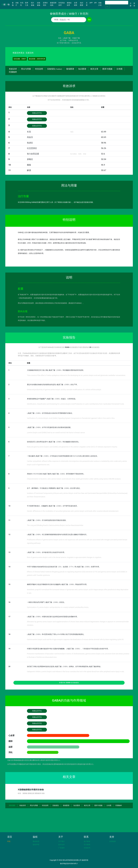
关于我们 (61, 841)
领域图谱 (70, 69)
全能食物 (39, 4)
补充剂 (22, 4)
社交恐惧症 (32, 148)
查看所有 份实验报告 (69, 683)
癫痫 (29, 165)
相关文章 (94, 69)
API (95, 3)
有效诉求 (13, 69)
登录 (134, 5)
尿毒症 (30, 159)
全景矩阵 (76, 4)
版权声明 (36, 845)
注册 (131, 5)
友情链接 (112, 841)
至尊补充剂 (45, 4)
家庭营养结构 (53, 4)
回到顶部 (12, 805)
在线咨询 (87, 848)
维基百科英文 (19, 53)
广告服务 (61, 848)
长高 (29, 132)
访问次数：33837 (20, 59)
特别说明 (39, 69)
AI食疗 (17, 4)
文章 (87, 4)
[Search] (117, 3)
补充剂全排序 (62, 4)
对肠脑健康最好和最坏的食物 (31, 790)
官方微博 (87, 845)
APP (91, 3)
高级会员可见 (37, 113)
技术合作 (61, 845)
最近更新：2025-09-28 (37, 59)
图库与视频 (107, 69)
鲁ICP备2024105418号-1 (69, 864)
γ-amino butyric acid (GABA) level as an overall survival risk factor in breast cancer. (56, 433)
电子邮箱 (87, 841)
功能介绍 (100, 4)
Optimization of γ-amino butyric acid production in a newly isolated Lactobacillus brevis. (58, 607)
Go (107, 6)
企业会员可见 (76, 43)
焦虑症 (30, 143)
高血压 (30, 137)
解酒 (29, 170)
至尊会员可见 (73, 40)
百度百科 (30, 53)
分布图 (119, 69)
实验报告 (55, 69)
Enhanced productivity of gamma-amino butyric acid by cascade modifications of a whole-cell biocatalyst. (64, 390)
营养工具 (27, 4)
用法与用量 (26, 69)
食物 (13, 4)
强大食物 (33, 4)
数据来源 (36, 841)
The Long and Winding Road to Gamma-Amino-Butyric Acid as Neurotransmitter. (55, 525)
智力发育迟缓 (33, 154)
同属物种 (13, 72)
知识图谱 (82, 4)
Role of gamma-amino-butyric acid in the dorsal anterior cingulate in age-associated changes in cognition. (64, 557)
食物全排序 (69, 4)
